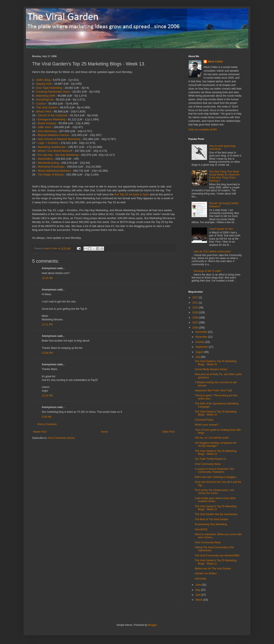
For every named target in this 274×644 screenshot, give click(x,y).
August (200, 352)
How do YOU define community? (212, 252)
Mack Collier (215, 62)
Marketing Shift (46, 96)
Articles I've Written (206, 573)
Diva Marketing (47, 131)
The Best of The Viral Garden (211, 519)
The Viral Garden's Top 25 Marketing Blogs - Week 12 (216, 508)
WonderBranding (48, 163)
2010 (196, 308)
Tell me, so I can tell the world (212, 438)
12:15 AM (47, 278)
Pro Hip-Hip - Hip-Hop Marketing (58, 155)
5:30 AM (46, 417)
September (202, 347)
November (202, 337)
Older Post (168, 432)
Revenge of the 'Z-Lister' (208, 271)
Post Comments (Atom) (61, 438)
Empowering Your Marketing (211, 524)
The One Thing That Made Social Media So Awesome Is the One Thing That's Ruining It (224, 176)
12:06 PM (47, 353)
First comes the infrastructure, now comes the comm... (214, 492)
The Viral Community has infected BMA (217, 556)
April (198, 595)
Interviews (201, 579)
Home (104, 432)
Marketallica (45, 159)
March (199, 600)
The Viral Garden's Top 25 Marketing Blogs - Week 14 (216, 413)
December (202, 332)
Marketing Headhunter (52, 147)
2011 (196, 303)
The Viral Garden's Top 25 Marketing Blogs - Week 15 (216, 363)
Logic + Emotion (48, 143)
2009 (196, 312)
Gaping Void (44, 84)
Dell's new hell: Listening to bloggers (216, 477)
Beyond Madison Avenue (53, 135)
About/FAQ (201, 529)
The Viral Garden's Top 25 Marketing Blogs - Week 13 (216, 452)
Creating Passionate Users (53, 92)
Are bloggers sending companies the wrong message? (216, 444)
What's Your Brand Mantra (54, 151)
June (199, 585)
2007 (196, 323)
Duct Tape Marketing (49, 88)
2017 (196, 298)
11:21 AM (47, 324)
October (200, 342)
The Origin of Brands (51, 175)
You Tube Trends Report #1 (210, 459)
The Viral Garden (47, 107)
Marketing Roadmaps (51, 167)
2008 (196, 318)
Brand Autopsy (47, 123)
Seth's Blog (43, 80)
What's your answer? (207, 425)
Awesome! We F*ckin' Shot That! (213, 391)
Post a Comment (47, 424)
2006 (196, 328)
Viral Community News (208, 464)
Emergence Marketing (51, 119)
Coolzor (41, 104)
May (198, 590)
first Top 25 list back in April (131, 194)
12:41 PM (47, 396)
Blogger (152, 625)
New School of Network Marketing (59, 139)
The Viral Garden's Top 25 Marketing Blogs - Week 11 (216, 562)
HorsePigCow (45, 99)
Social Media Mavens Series (211, 369)
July (198, 357)
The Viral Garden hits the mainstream (216, 514)
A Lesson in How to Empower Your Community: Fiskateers (214, 470)
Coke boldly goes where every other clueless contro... (215, 500)
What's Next (44, 111)
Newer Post (40, 432)
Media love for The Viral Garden (213, 569)
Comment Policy (204, 420)
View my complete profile (203, 130)
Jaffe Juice (44, 127)
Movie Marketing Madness (54, 171)
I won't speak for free (221, 229)
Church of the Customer (53, 115)
